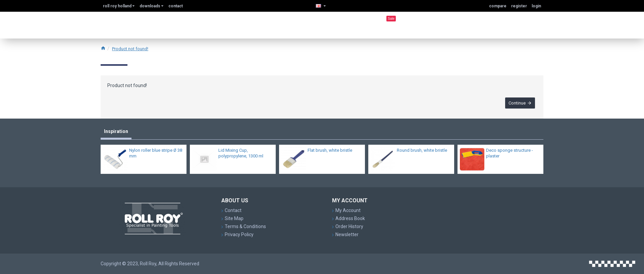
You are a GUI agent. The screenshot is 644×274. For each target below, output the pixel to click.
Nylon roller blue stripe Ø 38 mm (156, 155)
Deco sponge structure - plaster (509, 155)
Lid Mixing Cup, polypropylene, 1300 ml (241, 155)
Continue (515, 105)
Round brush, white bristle (422, 152)
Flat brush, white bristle (330, 152)
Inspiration (116, 133)
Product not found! (130, 49)
